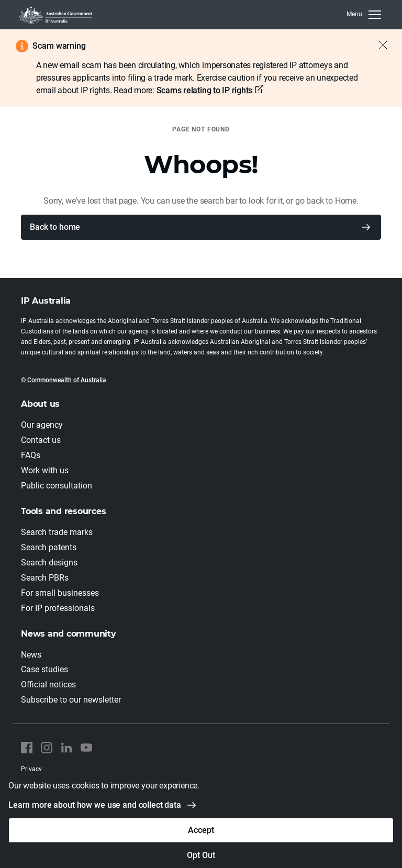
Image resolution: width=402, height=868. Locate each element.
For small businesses (60, 593)
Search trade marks (57, 532)
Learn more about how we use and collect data (95, 805)
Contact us (41, 440)
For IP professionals (58, 608)
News (31, 655)
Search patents (49, 547)
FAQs (31, 455)
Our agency (42, 425)
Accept (201, 830)
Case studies (44, 669)
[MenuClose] (364, 15)
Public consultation (57, 486)
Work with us (45, 470)
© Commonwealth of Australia (64, 380)
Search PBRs (45, 578)
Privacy (31, 769)
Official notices (48, 685)
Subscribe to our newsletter (71, 700)
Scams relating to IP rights (205, 90)
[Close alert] (378, 45)
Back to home (55, 227)
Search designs (49, 563)
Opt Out (201, 855)
